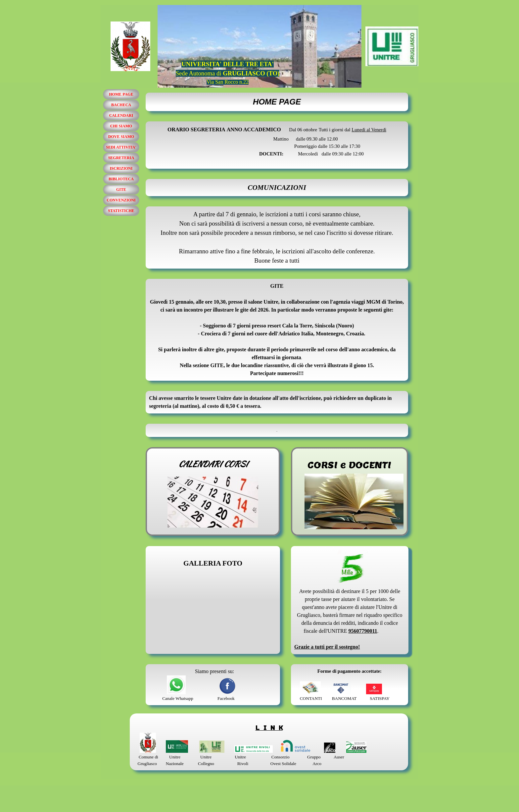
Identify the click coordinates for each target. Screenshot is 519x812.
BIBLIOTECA (121, 179)
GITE (121, 190)
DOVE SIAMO (121, 137)
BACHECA (121, 105)
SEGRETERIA (121, 158)
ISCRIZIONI (121, 168)
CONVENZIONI (121, 200)
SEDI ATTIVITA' (121, 147)
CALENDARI (121, 115)
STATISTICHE (121, 211)
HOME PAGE (121, 94)
